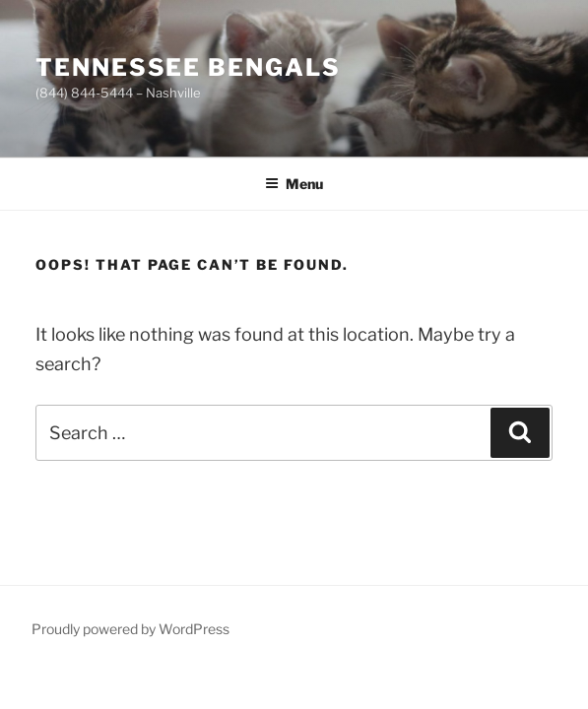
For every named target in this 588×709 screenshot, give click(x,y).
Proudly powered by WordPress (131, 629)
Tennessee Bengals (188, 67)
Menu (294, 184)
